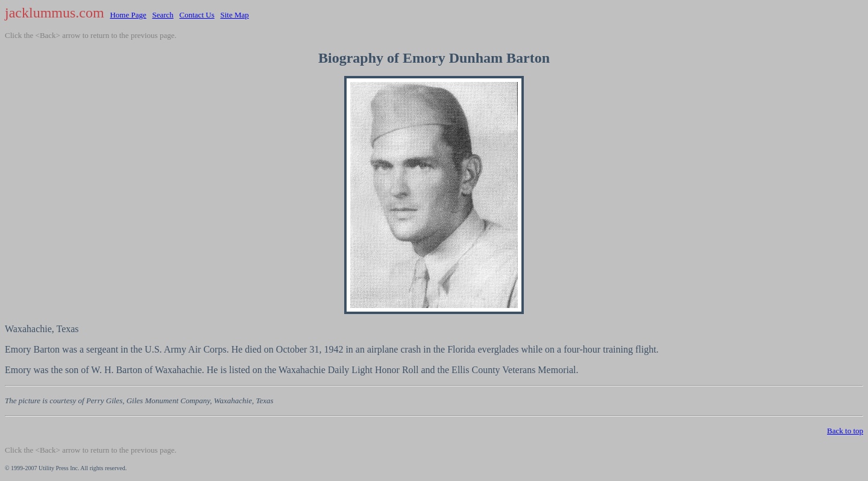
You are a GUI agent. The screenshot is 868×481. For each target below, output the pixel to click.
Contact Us (197, 15)
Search (162, 15)
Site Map (234, 15)
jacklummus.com (55, 13)
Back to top (845, 431)
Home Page (128, 15)
